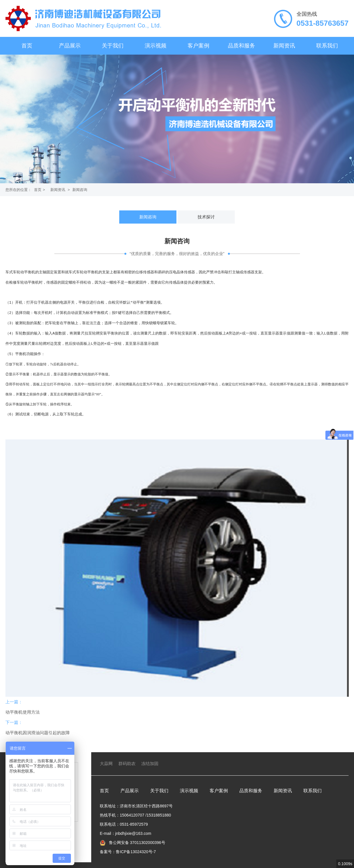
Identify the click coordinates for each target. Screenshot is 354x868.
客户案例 (198, 46)
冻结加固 (150, 758)
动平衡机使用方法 (23, 706)
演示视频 (156, 46)
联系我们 (327, 46)
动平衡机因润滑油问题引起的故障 (38, 727)
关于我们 (113, 46)
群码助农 (127, 758)
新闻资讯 (284, 46)
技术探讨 (206, 217)
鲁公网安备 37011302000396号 (137, 837)
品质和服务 (241, 46)
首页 (27, 46)
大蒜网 (106, 758)
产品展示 (70, 46)
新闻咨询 (80, 190)
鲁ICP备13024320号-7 (136, 846)
